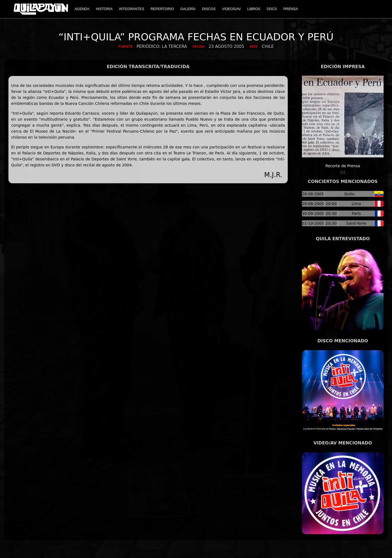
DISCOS (209, 9)
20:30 (331, 214)
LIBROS (254, 9)
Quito (349, 194)
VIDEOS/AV (232, 9)
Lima (356, 204)
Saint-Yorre (356, 223)
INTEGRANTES (131, 9)
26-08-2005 (313, 194)
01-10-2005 (313, 223)
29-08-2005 (313, 204)
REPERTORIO (162, 9)
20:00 (331, 204)
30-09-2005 (313, 214)
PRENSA (291, 9)
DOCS (272, 9)
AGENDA (82, 9)
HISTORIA (104, 9)
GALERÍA (188, 9)
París (356, 214)
